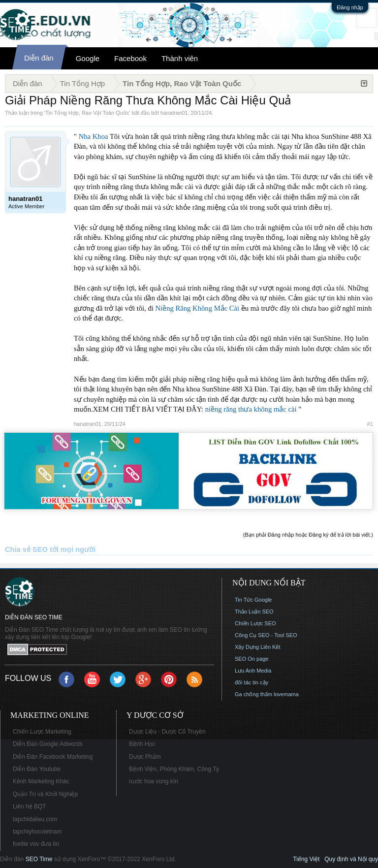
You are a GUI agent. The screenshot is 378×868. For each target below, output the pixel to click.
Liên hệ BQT (30, 806)
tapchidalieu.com (35, 819)
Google (88, 58)
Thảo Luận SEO (254, 611)
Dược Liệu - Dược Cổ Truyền (167, 732)
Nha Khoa (94, 136)
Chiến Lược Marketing (42, 732)
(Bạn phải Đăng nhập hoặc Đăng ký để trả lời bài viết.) (308, 535)
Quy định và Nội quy (351, 859)
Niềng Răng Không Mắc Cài (198, 308)
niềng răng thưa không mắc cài (251, 409)
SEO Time (39, 859)
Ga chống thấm (253, 694)
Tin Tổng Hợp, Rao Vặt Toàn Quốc (87, 113)
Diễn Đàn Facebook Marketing (53, 757)
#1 (370, 424)
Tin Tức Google (253, 600)
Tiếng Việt (306, 859)
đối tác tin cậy (252, 682)
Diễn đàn (39, 58)
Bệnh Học (142, 744)
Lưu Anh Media (253, 671)
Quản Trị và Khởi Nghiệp (45, 794)
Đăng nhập (350, 7)
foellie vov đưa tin (36, 844)
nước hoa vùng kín (154, 781)
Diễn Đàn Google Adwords (48, 744)
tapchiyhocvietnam (37, 832)
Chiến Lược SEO (255, 623)
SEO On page (252, 659)
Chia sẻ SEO (26, 549)
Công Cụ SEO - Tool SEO (266, 635)
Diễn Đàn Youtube (37, 769)
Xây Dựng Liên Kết (258, 647)
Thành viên (180, 58)
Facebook (130, 58)
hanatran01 (174, 113)
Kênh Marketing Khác (41, 781)
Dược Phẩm (145, 757)
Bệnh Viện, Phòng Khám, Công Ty (174, 769)
